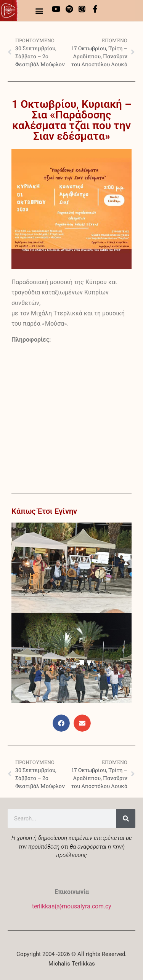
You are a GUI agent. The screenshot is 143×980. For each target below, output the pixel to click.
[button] (39, 10)
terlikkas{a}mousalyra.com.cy (72, 906)
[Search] (126, 819)
